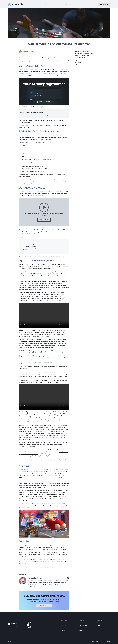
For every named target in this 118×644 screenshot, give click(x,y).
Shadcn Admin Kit (83, 625)
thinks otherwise (35, 437)
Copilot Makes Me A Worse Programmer (85, 60)
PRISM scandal (31, 458)
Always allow (44, 227)
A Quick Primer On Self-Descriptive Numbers (86, 53)
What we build (55, 4)
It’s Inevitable (78, 62)
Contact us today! (44, 605)
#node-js (27, 55)
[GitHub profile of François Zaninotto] (66, 578)
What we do (46, 4)
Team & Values (65, 628)
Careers (76, 4)
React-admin (82, 623)
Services (63, 623)
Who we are (64, 4)
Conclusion (78, 64)
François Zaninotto (29, 51)
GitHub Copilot (31, 76)
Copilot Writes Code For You (82, 51)
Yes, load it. (44, 220)
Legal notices (95, 641)
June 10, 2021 (44, 116)
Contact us (64, 631)
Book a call (104, 4)
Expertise (63, 625)
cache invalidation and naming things (34, 334)
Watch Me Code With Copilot (82, 56)
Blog (70, 4)
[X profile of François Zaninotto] (68, 578)
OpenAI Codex (63, 72)
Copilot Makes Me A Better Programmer (85, 58)
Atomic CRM (82, 628)
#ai (24, 55)
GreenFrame (82, 631)
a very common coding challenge (49, 272)
